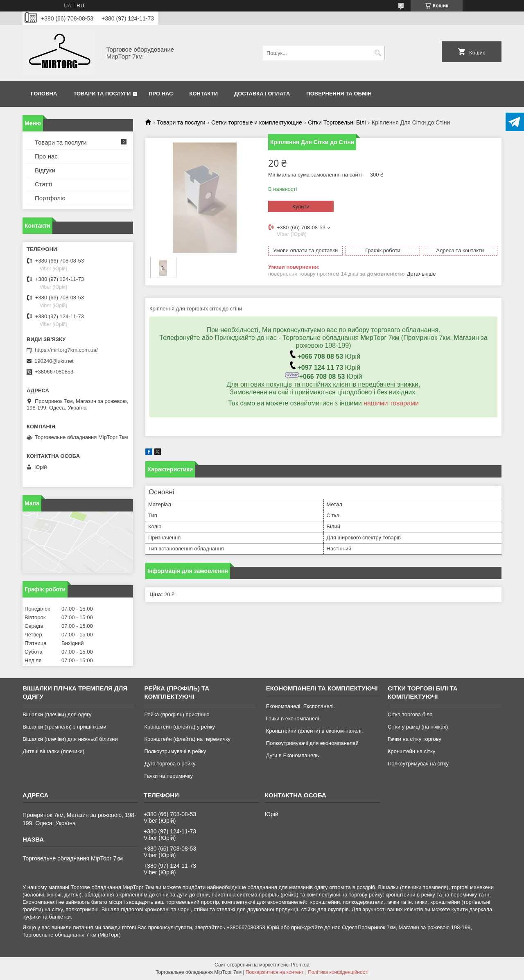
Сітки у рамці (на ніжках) (418, 727)
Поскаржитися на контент (275, 972)
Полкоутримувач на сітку (418, 764)
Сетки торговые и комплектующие (257, 122)
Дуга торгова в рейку (170, 764)
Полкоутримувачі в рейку (175, 751)
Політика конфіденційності (338, 972)
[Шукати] (378, 53)
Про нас (161, 94)
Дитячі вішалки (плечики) (53, 751)
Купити (301, 207)
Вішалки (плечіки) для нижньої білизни (70, 739)
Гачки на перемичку (168, 776)
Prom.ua (300, 965)
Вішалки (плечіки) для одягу (57, 714)
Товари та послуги (102, 94)
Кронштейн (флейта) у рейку (180, 727)
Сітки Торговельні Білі (337, 122)
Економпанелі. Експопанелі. (301, 706)
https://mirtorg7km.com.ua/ (66, 350)
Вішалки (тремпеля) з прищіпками (64, 727)
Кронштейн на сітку (411, 751)
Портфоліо (50, 198)
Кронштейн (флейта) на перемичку (187, 739)
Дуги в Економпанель (292, 755)
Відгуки (45, 170)
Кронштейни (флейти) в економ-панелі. (315, 731)
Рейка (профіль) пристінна (177, 714)
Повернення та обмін (339, 94)
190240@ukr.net (54, 361)
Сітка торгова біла (410, 714)
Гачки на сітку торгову (414, 739)
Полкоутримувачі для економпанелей (312, 743)
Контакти (204, 94)
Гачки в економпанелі (292, 719)
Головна (44, 94)
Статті (44, 184)
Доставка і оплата (262, 94)
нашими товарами (391, 403)
